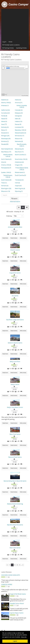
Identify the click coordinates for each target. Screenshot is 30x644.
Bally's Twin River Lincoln (15, 407)
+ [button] (3, 66)
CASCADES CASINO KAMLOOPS (11, 575)
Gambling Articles (21, 48)
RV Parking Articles (8, 48)
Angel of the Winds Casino (18, 594)
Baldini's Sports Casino (15, 343)
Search (14, 199)
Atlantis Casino (15, 250)
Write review (23, 238)
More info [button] (24, 637)
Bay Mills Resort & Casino (15, 525)
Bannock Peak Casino (15, 457)
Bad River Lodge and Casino (15, 320)
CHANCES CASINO (7, 585)
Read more (5, 238)
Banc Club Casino (15, 434)
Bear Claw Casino (15, 548)
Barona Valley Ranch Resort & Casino (15, 481)
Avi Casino (15, 296)
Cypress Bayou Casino (17, 613)
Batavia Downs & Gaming (15, 504)
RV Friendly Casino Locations (11, 45)
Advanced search (15, 202)
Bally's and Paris (15, 362)
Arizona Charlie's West (15, 227)
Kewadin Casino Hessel (17, 603)
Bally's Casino (15, 384)
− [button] (3, 68)
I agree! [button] (15, 641)
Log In (4, 42)
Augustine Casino (15, 273)
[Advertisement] (15, 25)
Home (10, 42)
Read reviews (14, 238)
